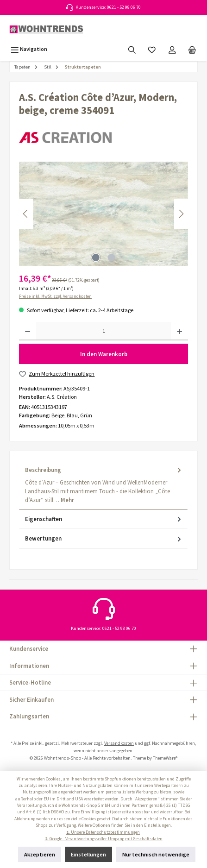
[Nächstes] (181, 214)
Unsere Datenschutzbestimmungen (103, 832)
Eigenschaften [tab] (104, 519)
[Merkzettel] (152, 49)
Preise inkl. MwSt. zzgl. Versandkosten (55, 296)
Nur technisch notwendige (156, 854)
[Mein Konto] (172, 49)
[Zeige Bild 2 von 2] (111, 258)
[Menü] (29, 49)
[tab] (103, 485)
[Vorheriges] (26, 214)
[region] (103, 214)
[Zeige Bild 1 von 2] (95, 258)
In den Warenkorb (104, 354)
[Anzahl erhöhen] (179, 331)
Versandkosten (119, 743)
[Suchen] (132, 49)
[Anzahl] (103, 331)
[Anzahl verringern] (28, 331)
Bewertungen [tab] (104, 538)
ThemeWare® (165, 758)
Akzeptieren (40, 854)
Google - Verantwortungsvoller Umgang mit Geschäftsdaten (104, 839)
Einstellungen (88, 854)
